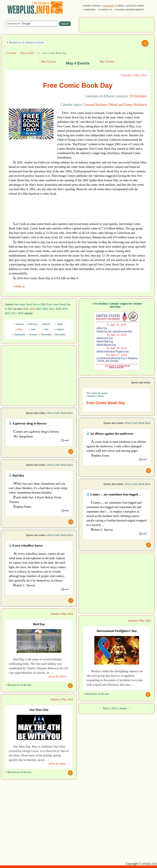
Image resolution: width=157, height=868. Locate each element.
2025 (26, 309)
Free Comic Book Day (60, 413)
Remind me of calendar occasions (25, 42)
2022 (45, 309)
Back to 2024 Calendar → (117, 708)
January (19, 324)
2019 (65, 309)
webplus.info (149, 864)
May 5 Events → (108, 62)
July (45, 329)
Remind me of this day (18, 685)
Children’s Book (95, 396)
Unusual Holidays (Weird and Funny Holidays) (115, 105)
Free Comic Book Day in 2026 (29, 304)
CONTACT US (105, 10)
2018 (7, 313)
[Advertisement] (117, 24)
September (19, 335)
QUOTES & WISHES (135, 6)
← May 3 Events (47, 62)
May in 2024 (27, 53)
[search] (32, 24)
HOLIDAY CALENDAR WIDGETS (129, 10)
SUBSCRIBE (89, 10)
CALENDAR (108, 6)
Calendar (12, 53)
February (32, 324)
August (59, 329)
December (59, 335)
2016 (21, 313)
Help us (19, 286)
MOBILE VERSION (92, 6)
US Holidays (138, 96)
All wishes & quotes (97, 393)
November (45, 335)
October (32, 335)
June (32, 329)
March (45, 324)
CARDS (120, 6)
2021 (52, 309)
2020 (58, 309)
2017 (14, 313)
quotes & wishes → (59, 676)
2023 (39, 309)
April (59, 324)
